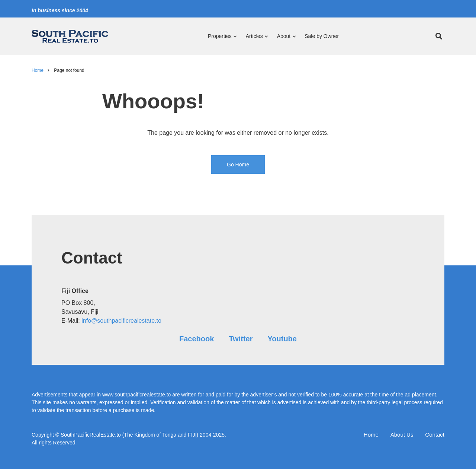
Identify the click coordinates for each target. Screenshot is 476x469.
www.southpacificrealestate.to (136, 395)
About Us (402, 435)
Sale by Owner (322, 36)
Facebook (197, 339)
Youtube (282, 339)
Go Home (238, 165)
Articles (256, 40)
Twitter (241, 339)
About (285, 40)
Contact (435, 435)
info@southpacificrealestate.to (121, 321)
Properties (223, 40)
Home (371, 435)
